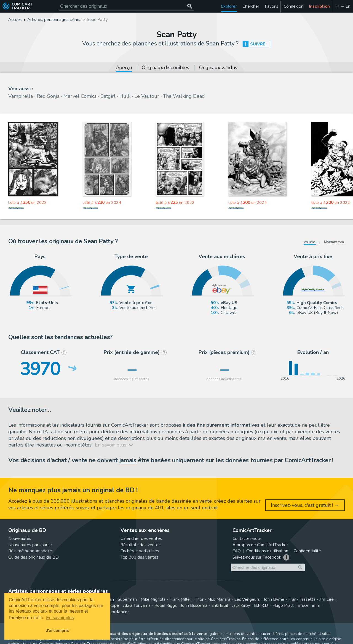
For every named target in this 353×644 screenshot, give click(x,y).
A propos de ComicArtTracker (260, 545)
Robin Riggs (166, 605)
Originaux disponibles (165, 68)
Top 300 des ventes (139, 557)
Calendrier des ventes (141, 539)
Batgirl (108, 96)
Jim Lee (327, 599)
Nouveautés (20, 539)
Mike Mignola (153, 599)
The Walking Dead (184, 96)
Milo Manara (219, 599)
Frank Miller (180, 599)
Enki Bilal (220, 605)
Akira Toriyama (137, 605)
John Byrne (274, 599)
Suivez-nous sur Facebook (257, 557)
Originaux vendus (218, 68)
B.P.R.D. (261, 605)
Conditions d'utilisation (267, 551)
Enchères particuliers (140, 551)
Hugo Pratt (283, 605)
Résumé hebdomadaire (30, 551)
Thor (199, 599)
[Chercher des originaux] (190, 6)
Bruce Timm (309, 605)
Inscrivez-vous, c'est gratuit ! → (305, 505)
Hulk (125, 96)
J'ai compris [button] (57, 631)
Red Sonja (48, 96)
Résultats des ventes (141, 545)
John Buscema (194, 605)
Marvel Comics (80, 96)
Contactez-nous (247, 539)
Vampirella (21, 96)
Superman (127, 599)
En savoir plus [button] (60, 618)
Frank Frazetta (302, 599)
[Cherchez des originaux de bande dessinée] (126, 6)
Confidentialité (307, 551)
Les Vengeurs (247, 599)
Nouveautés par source (30, 545)
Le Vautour (147, 96)
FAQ (237, 551)
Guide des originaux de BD (34, 557)
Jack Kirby (241, 605)
